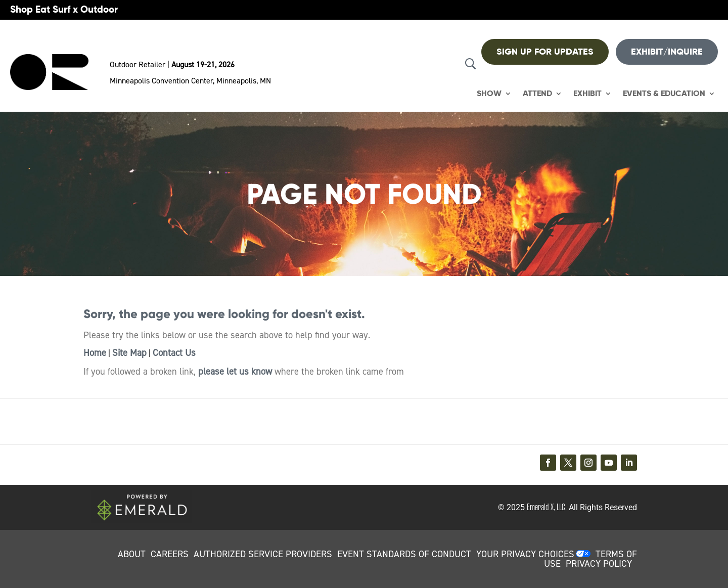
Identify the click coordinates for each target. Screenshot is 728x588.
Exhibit (587, 94)
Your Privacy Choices (525, 554)
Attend (537, 94)
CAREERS (170, 554)
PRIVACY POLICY (599, 564)
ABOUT (132, 554)
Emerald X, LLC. (547, 507)
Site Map (129, 353)
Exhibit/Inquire (667, 52)
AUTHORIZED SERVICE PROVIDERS (263, 554)
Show (489, 94)
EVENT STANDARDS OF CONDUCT (404, 554)
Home (95, 353)
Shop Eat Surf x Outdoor (64, 9)
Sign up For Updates (545, 52)
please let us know (235, 372)
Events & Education (664, 94)
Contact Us (174, 353)
